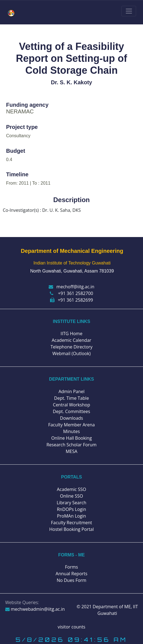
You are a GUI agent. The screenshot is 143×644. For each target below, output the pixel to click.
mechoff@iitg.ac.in (71, 287)
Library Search (71, 503)
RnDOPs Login (72, 509)
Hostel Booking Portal (71, 529)
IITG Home (71, 334)
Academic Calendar (71, 340)
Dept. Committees (71, 411)
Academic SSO (71, 489)
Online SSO (71, 496)
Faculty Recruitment (71, 523)
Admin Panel (71, 391)
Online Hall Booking (71, 438)
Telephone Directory (72, 347)
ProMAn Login (71, 516)
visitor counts (72, 627)
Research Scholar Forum (71, 445)
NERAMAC (20, 111)
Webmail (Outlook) (71, 353)
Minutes (71, 431)
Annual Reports (71, 574)
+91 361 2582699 (71, 300)
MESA (71, 451)
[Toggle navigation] (129, 11)
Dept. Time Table (72, 398)
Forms (71, 567)
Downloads (71, 418)
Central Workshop (71, 405)
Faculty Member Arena (71, 425)
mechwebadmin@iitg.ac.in (35, 609)
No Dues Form (71, 580)
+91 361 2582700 (71, 293)
